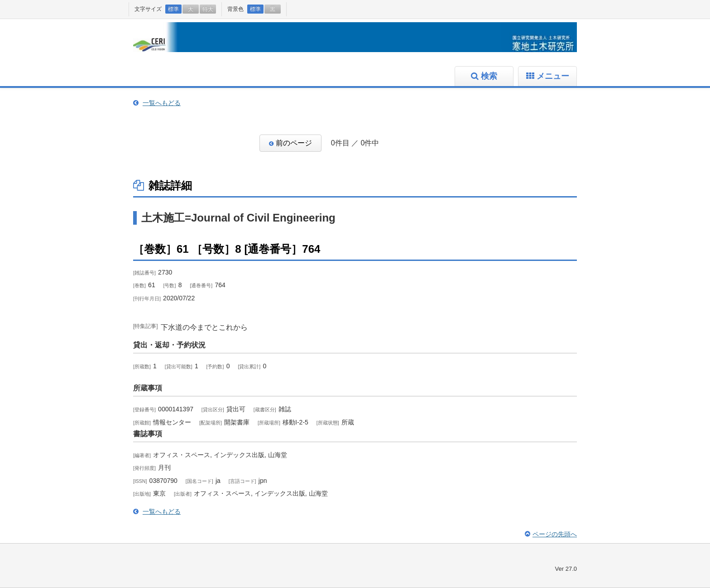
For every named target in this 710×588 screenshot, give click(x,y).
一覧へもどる (162, 103)
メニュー (553, 76)
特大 (208, 9)
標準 (173, 9)
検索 (489, 76)
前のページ (294, 143)
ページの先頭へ (555, 534)
